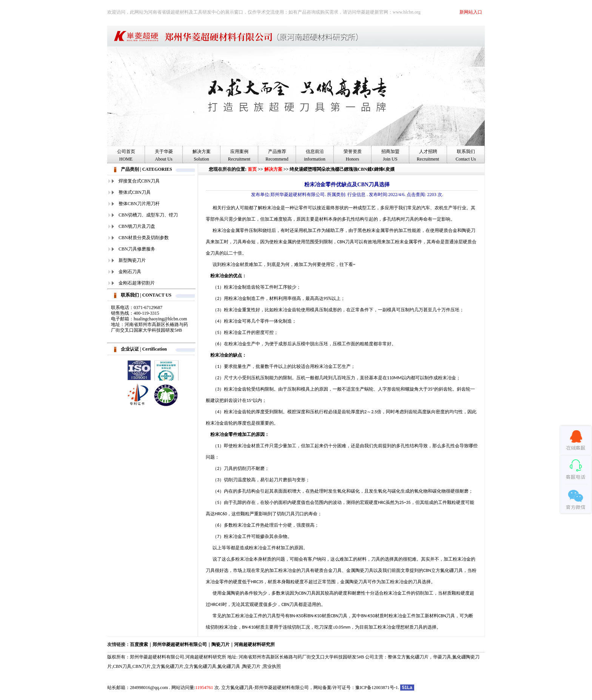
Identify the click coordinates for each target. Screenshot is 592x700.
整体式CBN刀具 (135, 192)
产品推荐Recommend (277, 155)
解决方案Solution (202, 155)
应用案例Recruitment (239, 155)
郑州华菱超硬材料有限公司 (180, 644)
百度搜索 (139, 644)
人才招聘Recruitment (428, 155)
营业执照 (272, 666)
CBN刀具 (122, 666)
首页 (252, 169)
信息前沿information (315, 155)
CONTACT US (157, 295)
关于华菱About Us (164, 155)
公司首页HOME (126, 155)
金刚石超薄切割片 (137, 283)
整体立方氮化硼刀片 (408, 657)
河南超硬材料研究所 (254, 644)
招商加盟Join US (390, 155)
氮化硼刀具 (229, 666)
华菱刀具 (442, 657)
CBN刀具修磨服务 (137, 249)
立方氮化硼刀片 (168, 666)
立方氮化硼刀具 (200, 666)
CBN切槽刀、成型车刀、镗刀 (148, 215)
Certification (155, 349)
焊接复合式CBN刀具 (139, 181)
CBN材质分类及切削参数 (144, 238)
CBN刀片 (142, 666)
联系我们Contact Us (466, 155)
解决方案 (273, 169)
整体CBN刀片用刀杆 (139, 204)
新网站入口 (471, 12)
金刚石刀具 (130, 272)
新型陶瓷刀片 (132, 260)
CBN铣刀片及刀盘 (137, 226)
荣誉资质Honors (353, 155)
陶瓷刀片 (220, 644)
